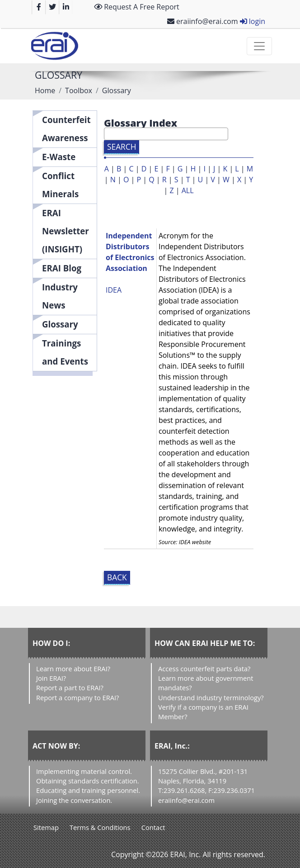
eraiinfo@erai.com (203, 21)
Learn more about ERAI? (73, 669)
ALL (188, 190)
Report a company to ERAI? (77, 697)
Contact (153, 827)
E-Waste (59, 157)
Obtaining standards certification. (88, 781)
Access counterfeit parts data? (204, 669)
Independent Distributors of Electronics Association (130, 252)
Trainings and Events (65, 352)
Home (45, 90)
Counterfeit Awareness (66, 129)
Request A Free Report (137, 7)
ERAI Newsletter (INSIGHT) (66, 231)
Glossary (60, 324)
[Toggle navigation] (259, 46)
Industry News (60, 296)
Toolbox (79, 90)
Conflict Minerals (60, 185)
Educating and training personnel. (88, 790)
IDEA (114, 290)
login (253, 21)
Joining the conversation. (74, 800)
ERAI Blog (62, 268)
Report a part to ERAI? (70, 688)
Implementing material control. (84, 771)
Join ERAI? (51, 678)
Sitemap (46, 827)
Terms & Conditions (100, 827)
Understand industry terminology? (211, 697)
